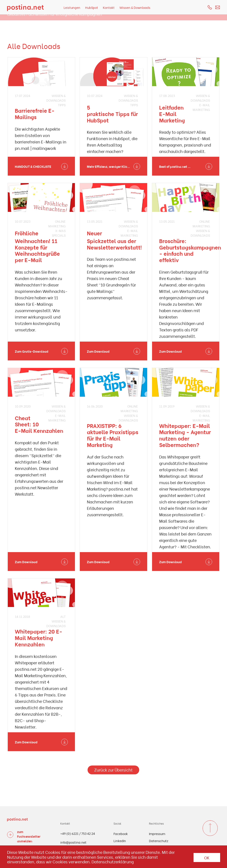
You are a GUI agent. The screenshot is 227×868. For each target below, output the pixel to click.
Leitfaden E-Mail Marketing (172, 114)
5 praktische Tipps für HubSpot (112, 114)
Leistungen (72, 7)
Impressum (157, 834)
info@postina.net (73, 842)
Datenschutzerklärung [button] (113, 862)
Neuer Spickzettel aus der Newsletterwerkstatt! (114, 240)
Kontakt (109, 7)
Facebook (121, 834)
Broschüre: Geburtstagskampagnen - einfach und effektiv (190, 250)
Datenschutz (159, 841)
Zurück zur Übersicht (113, 770)
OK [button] (207, 857)
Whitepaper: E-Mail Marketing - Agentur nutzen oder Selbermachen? (185, 435)
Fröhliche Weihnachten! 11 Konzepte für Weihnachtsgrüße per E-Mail (37, 246)
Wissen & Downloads (135, 7)
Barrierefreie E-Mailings (35, 113)
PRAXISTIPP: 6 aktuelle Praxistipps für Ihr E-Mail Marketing (113, 435)
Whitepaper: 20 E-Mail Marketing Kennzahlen (39, 638)
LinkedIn (120, 841)
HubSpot (92, 7)
